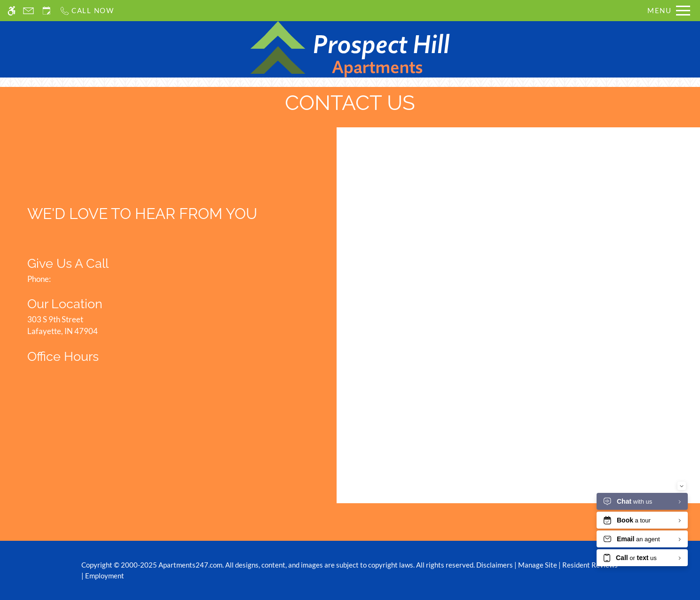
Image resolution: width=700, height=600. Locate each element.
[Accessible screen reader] (12, 11)
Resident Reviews (590, 565)
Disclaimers (495, 565)
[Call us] (87, 11)
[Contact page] (28, 11)
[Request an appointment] (47, 11)
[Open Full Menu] (669, 11)
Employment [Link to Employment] (105, 576)
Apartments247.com (190, 565)
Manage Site (538, 565)
